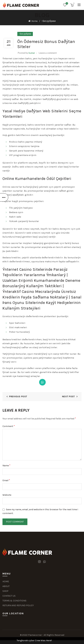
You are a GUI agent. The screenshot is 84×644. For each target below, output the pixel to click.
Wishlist (67, 4)
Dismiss (72, 322)
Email (6, 480)
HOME (6, 581)
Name (6, 465)
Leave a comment (48, 53)
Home (34, 21)
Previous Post (18, 396)
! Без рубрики (49, 21)
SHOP (5, 591)
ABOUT (6, 586)
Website (7, 495)
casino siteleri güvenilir (20, 70)
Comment (9, 426)
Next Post (68, 396)
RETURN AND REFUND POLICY (18, 605)
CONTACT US (9, 596)
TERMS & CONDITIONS (14, 601)
